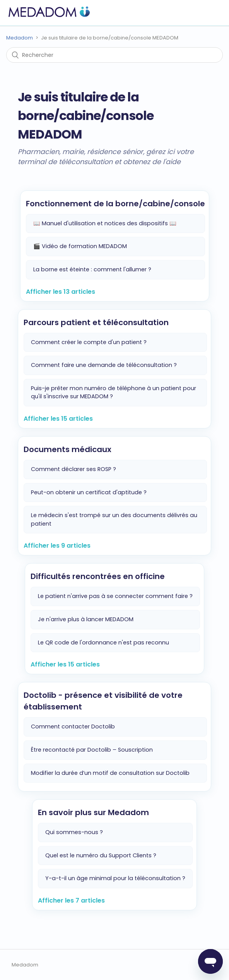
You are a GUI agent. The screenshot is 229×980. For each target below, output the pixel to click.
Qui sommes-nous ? (74, 832)
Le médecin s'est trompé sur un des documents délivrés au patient (114, 519)
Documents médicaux (68, 449)
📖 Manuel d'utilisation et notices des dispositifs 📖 (105, 223)
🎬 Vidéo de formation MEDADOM (80, 246)
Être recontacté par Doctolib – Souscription (92, 750)
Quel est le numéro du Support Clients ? (101, 855)
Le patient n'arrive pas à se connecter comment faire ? (115, 596)
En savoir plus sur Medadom (93, 812)
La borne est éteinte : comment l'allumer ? (92, 269)
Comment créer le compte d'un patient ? (89, 342)
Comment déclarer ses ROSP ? (73, 469)
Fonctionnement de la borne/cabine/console (115, 204)
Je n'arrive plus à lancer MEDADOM (86, 619)
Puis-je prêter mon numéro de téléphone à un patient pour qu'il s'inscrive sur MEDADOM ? (114, 392)
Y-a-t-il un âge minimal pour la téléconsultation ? (115, 878)
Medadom (20, 38)
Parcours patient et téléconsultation (96, 322)
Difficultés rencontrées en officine (98, 576)
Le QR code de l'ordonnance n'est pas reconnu (103, 642)
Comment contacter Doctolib (73, 726)
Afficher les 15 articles (58, 419)
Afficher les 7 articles (71, 900)
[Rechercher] (114, 55)
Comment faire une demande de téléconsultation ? (104, 365)
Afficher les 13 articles (61, 292)
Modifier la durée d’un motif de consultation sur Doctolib (110, 773)
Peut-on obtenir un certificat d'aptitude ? (89, 492)
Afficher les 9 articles (57, 546)
